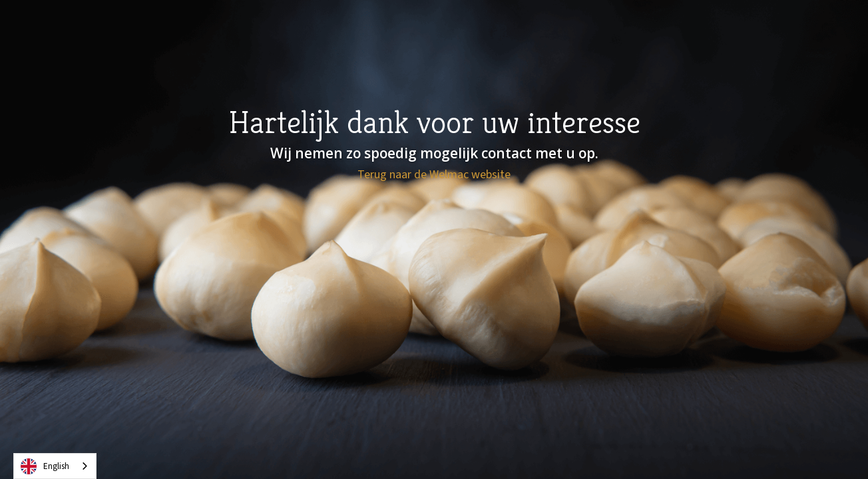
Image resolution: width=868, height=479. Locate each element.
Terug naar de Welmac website (434, 175)
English (45, 466)
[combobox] (55, 466)
